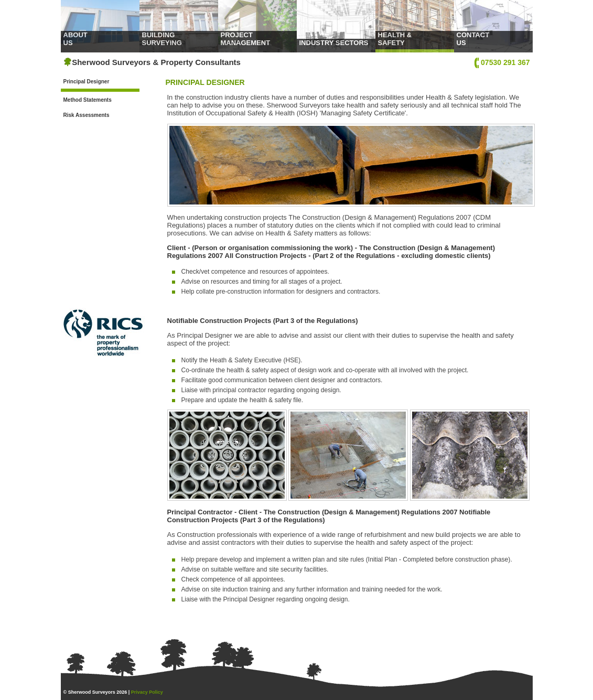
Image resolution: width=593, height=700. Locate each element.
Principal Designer (87, 82)
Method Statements (88, 100)
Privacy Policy (147, 692)
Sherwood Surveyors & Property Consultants (152, 62)
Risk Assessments (87, 115)
